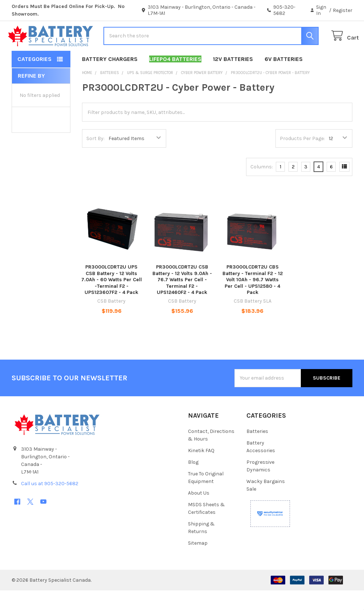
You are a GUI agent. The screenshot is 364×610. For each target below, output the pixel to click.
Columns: (262, 186)
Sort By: (95, 158)
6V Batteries (284, 79)
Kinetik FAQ (201, 470)
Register (343, 10)
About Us (199, 513)
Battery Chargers (110, 79)
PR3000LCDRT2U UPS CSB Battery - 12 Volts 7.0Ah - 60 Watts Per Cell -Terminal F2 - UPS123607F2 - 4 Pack (112, 299)
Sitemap (198, 563)
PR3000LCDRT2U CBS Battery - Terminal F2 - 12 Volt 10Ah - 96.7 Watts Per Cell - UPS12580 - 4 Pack (253, 299)
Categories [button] (34, 79)
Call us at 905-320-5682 (50, 503)
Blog (193, 482)
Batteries (257, 451)
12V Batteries (233, 79)
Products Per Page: (302, 158)
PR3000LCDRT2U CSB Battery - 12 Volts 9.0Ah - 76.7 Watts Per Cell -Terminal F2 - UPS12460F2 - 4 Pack (182, 299)
